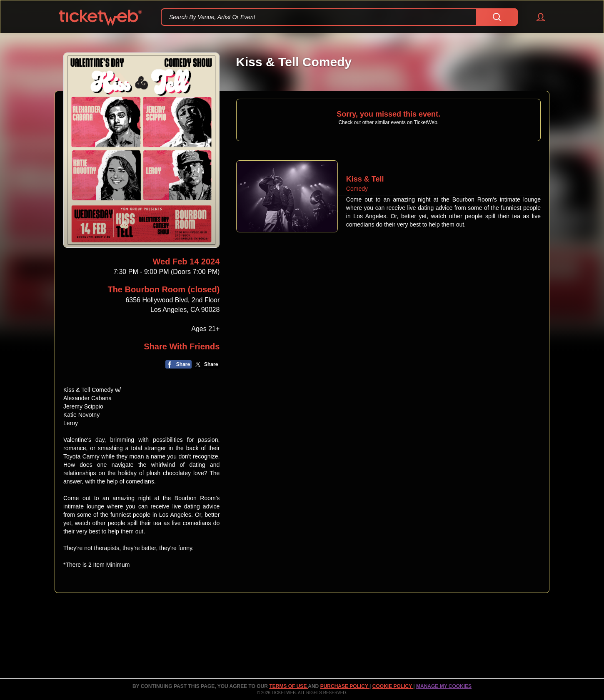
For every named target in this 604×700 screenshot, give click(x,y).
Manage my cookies (444, 686)
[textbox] (339, 17)
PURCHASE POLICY (345, 686)
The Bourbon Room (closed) (163, 289)
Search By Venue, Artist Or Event (212, 17)
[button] (537, 17)
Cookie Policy (393, 686)
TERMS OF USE (288, 686)
